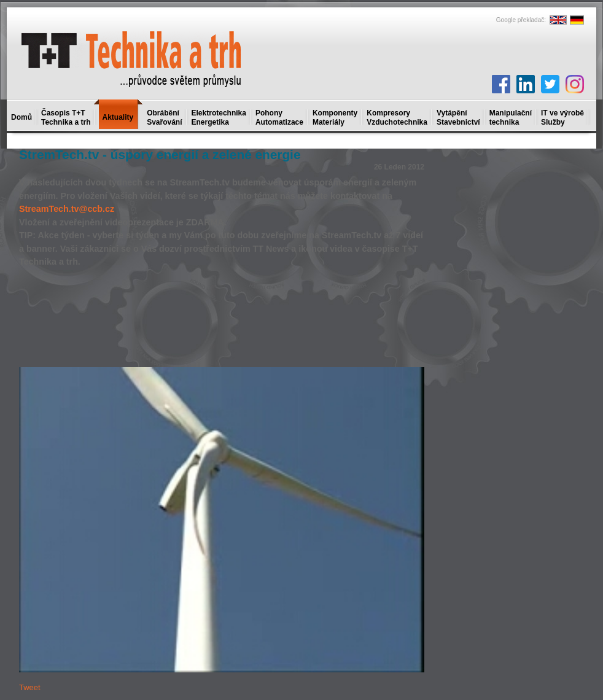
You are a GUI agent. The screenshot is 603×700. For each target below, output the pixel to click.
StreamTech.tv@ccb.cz (67, 209)
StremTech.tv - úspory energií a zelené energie (160, 154)
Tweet (30, 687)
